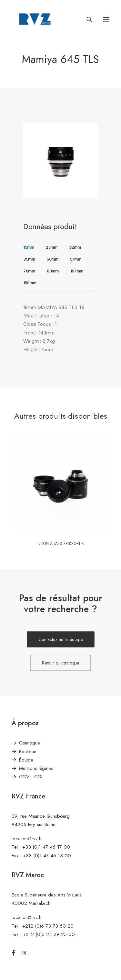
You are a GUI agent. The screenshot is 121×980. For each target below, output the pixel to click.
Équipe (26, 760)
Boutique (28, 752)
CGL (39, 777)
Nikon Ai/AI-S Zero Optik (61, 544)
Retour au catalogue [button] (61, 663)
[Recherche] (86, 19)
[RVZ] (35, 19)
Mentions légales (36, 768)
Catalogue (30, 743)
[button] (106, 19)
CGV (24, 777)
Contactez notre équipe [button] (61, 640)
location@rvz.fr (27, 839)
